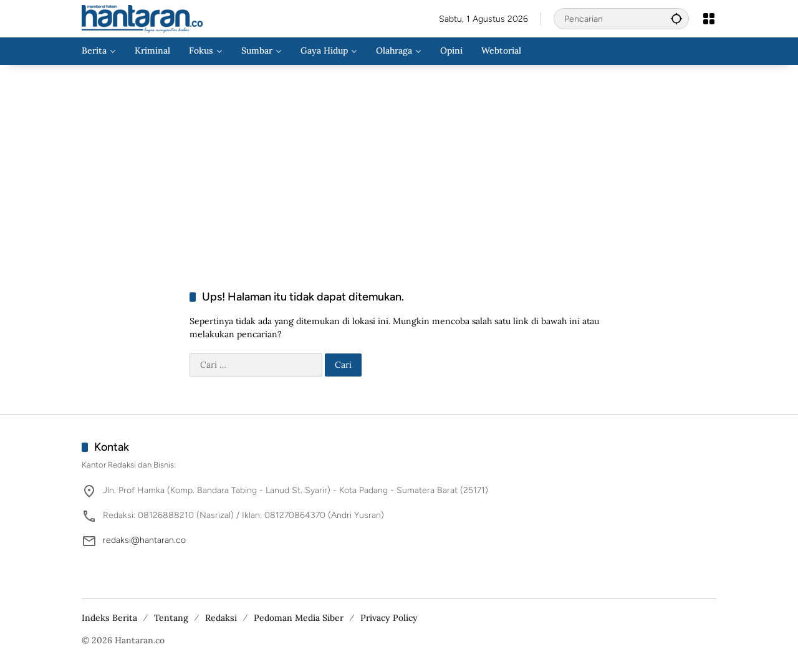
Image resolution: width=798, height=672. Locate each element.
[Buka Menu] (709, 19)
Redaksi (221, 618)
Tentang (171, 618)
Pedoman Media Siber (299, 618)
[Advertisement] (399, 165)
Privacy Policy (389, 618)
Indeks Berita (109, 618)
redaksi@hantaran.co (144, 540)
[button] (676, 18)
